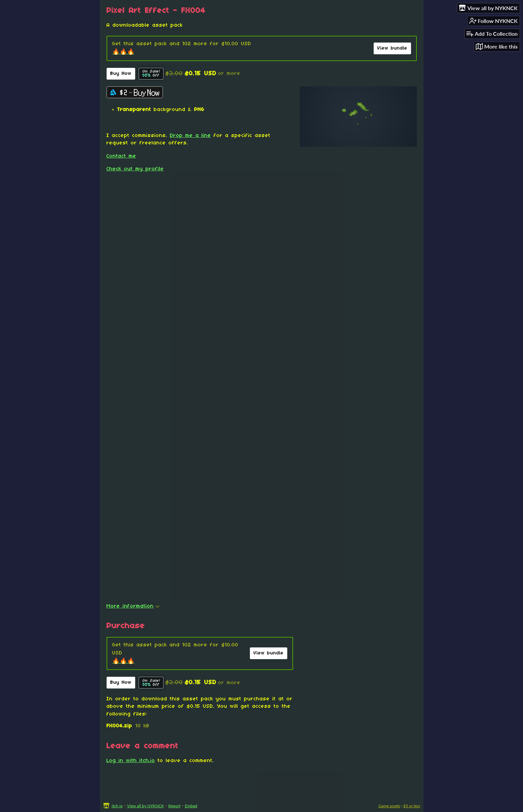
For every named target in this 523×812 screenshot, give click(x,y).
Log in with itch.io (131, 761)
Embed (191, 806)
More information (133, 606)
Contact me (121, 156)
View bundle (392, 48)
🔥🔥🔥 (123, 52)
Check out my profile (135, 169)
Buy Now (121, 74)
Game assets (389, 806)
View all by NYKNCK (146, 806)
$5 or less (412, 806)
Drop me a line (191, 136)
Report (174, 806)
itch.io (117, 806)
